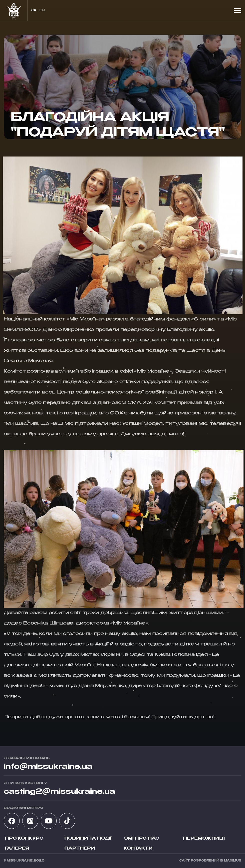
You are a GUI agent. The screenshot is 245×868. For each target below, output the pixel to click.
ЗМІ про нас (142, 839)
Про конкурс (24, 839)
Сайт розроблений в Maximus (210, 861)
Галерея (17, 849)
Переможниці (204, 839)
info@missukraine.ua (48, 767)
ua (34, 10)
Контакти (138, 849)
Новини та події (88, 839)
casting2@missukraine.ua (59, 792)
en (42, 10)
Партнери (80, 849)
